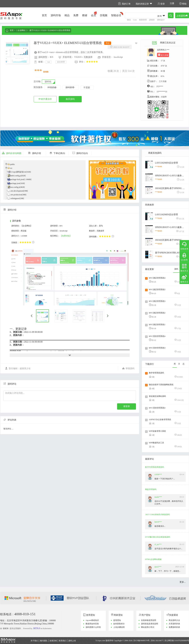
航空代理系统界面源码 (155, 467)
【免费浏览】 (66, 236)
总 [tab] (183, 364)
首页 (44, 15)
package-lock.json (17, 179)
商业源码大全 (174, 620)
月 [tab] (179, 364)
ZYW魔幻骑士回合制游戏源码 (158, 537)
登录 (161, 4)
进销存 (152, 20)
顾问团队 (44, 641)
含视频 (104, 15)
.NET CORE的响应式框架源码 (157, 515)
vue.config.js (15, 187)
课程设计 (161, 20)
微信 (129, 20)
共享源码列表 (174, 624)
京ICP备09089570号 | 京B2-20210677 (148, 641)
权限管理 (143, 20)
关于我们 (34, 641)
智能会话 (116, 15)
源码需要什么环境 (93, 627)
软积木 (6, 628)
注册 (172, 3)
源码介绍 (34, 153)
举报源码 (128, 368)
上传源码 (182, 15)
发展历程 (53, 641)
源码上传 (72, 641)
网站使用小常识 (148, 627)
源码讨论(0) (80, 153)
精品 (67, 15)
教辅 (85, 15)
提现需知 (117, 620)
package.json (15, 183)
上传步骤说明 (119, 627)
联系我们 (63, 641)
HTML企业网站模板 (153, 559)
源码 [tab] (176, 269)
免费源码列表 (174, 627)
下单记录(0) (57, 153)
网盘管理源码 (151, 489)
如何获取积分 (119, 624)
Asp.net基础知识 (92, 620)
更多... (183, 582)
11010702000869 (181, 641)
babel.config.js (16, 176)
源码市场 (56, 15)
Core (135, 20)
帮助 (183, 4)
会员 (93, 15)
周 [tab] (175, 364)
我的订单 (124, 4)
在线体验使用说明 (149, 620)
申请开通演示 (45, 99)
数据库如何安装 (92, 624)
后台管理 (61, 62)
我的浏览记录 (144, 4)
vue (49, 62)
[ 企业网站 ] (21, 30)
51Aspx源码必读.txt (18, 172)
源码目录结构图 (12, 153)
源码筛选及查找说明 (150, 624)
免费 (76, 15)
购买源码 (70, 99)
